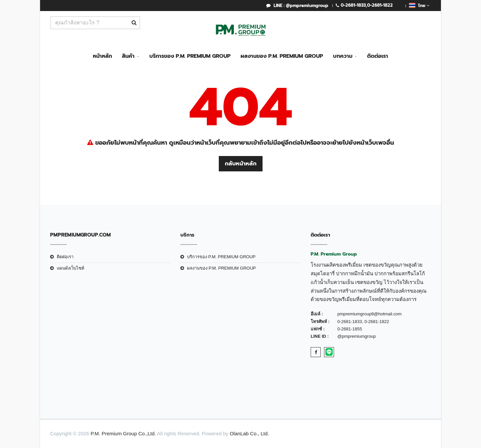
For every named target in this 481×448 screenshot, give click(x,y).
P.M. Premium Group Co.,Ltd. (123, 433)
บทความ (343, 56)
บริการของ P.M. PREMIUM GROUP (190, 56)
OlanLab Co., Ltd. (250, 433)
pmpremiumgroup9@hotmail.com (369, 314)
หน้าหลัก (102, 56)
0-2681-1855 (350, 329)
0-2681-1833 (353, 5)
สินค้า (128, 56)
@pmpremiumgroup (357, 336)
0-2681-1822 (380, 5)
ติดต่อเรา (378, 56)
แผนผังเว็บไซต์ (70, 268)
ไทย (419, 5)
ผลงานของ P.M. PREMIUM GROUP (282, 56)
